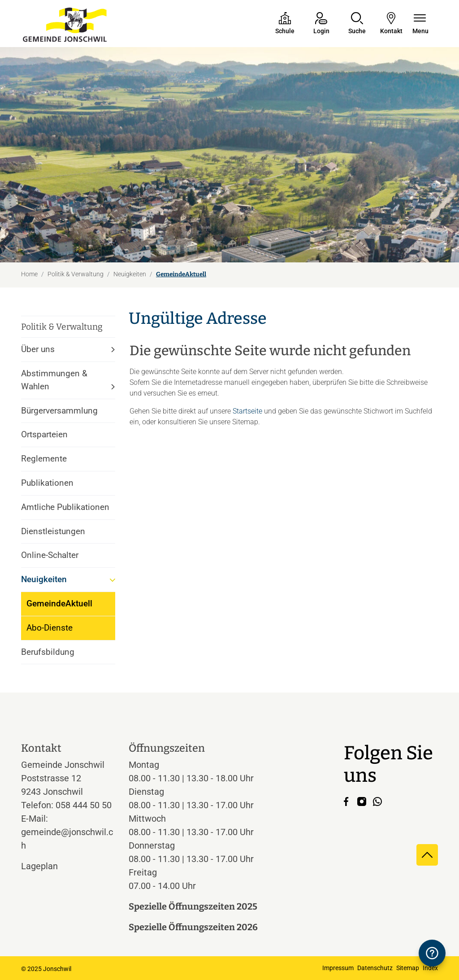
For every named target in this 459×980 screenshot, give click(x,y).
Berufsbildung (48, 652)
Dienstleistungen (53, 531)
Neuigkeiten (44, 579)
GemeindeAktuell (59, 607)
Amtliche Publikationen (65, 507)
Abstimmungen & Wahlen (54, 380)
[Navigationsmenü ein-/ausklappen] (420, 24)
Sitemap (408, 968)
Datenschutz (375, 968)
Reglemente (44, 459)
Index (430, 968)
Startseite (247, 411)
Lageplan (48, 866)
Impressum (338, 968)
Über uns (38, 349)
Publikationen (47, 483)
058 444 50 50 (84, 805)
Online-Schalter (50, 555)
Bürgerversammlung (59, 411)
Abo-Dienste (50, 628)
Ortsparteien (44, 434)
